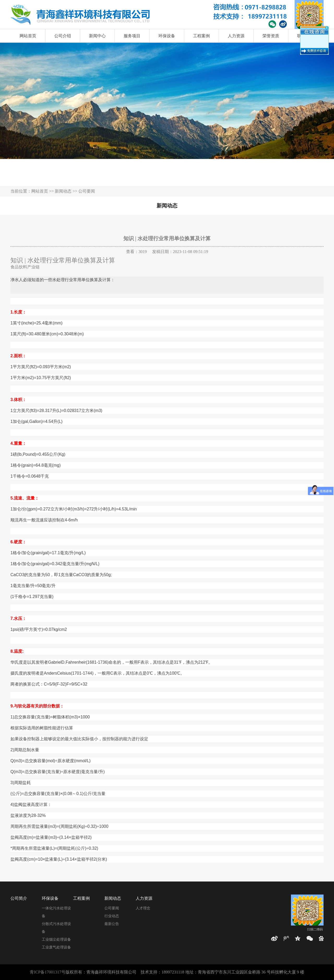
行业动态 (112, 916)
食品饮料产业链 (25, 267)
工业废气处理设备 (56, 947)
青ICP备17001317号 (48, 972)
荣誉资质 (271, 36)
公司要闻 (112, 908)
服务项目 (132, 36)
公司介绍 (63, 36)
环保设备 (167, 36)
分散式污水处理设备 (56, 928)
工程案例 (201, 36)
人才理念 (143, 908)
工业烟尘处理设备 (56, 939)
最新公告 (112, 924)
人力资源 (236, 36)
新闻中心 (97, 36)
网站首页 (28, 36)
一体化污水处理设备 (56, 912)
